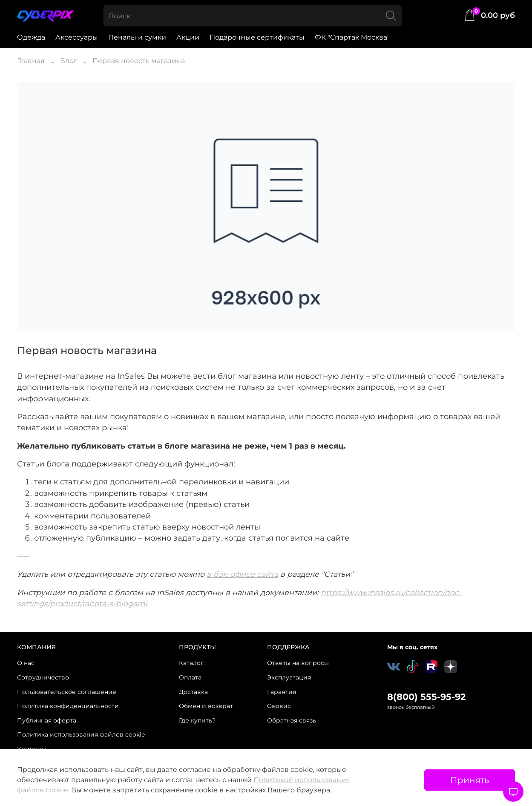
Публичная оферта (47, 720)
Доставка (193, 692)
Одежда (31, 37)
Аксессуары (77, 37)
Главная (31, 61)
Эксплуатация (289, 677)
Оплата (190, 677)
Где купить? (197, 720)
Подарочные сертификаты (257, 37)
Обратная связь (292, 720)
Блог (69, 61)
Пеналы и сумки (137, 37)
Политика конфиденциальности (68, 706)
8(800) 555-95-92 (426, 697)
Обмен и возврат (206, 706)
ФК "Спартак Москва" (352, 37)
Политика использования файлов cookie (81, 734)
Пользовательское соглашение (67, 692)
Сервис (279, 706)
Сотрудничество (43, 677)
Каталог (191, 663)
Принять (470, 780)
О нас (26, 663)
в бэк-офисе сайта (242, 574)
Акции (188, 37)
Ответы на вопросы (298, 663)
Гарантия (282, 692)
